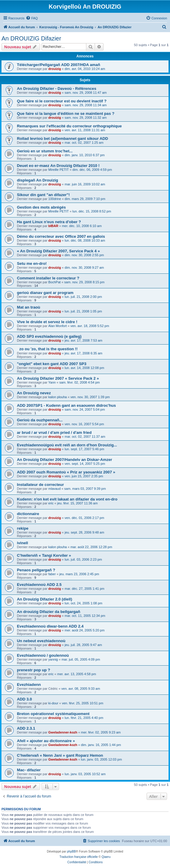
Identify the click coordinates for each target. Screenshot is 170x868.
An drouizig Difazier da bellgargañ (49, 612)
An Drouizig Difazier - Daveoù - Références (57, 89)
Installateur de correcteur (40, 485)
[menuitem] (32, 18)
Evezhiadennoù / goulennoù (43, 655)
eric (51, 503)
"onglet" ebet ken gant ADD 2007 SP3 (52, 364)
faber (52, 574)
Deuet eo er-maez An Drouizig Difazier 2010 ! (58, 166)
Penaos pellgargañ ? (36, 570)
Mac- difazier (29, 770)
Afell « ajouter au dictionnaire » (46, 741)
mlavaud (55, 489)
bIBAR (53, 226)
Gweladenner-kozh (63, 732)
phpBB (72, 851)
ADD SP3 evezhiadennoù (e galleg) (49, 336)
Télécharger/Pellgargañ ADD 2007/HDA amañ (58, 65)
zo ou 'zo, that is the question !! (47, 349)
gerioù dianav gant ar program (45, 293)
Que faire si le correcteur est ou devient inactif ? (62, 101)
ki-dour (53, 703)
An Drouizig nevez (34, 393)
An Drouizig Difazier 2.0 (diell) (45, 599)
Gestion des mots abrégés (41, 207)
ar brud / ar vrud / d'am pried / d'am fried (54, 433)
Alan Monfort (58, 326)
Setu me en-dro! (32, 263)
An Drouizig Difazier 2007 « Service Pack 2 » (58, 378)
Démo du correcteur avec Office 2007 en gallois (61, 236)
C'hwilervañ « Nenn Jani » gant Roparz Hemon (60, 755)
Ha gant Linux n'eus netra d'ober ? (49, 222)
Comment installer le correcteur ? (48, 278)
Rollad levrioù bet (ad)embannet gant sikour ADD (62, 139)
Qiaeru (106, 857)
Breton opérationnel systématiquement (53, 714)
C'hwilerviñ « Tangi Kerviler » (44, 555)
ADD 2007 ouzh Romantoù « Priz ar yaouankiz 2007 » (66, 472)
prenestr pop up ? (34, 670)
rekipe (23, 528)
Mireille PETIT (59, 170)
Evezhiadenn (29, 685)
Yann (52, 382)
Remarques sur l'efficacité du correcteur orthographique (69, 126)
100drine (55, 199)
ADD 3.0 (24, 699)
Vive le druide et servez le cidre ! (47, 322)
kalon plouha (58, 397)
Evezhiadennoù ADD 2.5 (39, 585)
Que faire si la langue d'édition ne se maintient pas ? (66, 114)
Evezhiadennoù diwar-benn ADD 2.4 (50, 626)
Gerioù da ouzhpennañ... (40, 420)
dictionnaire (28, 514)
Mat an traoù (28, 307)
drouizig (55, 69)
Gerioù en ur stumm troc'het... (45, 151)
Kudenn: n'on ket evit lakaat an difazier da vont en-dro (67, 499)
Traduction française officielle (79, 857)
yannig (53, 659)
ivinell (22, 543)
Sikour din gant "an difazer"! (43, 195)
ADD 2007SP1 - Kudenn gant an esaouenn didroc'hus (66, 405)
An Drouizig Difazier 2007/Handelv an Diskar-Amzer (65, 460)
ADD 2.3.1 (26, 728)
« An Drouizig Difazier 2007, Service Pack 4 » (58, 251)
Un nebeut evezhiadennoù (41, 641)
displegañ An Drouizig (38, 180)
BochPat (55, 282)
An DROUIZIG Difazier (31, 38)
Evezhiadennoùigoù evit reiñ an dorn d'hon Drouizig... (67, 445)
